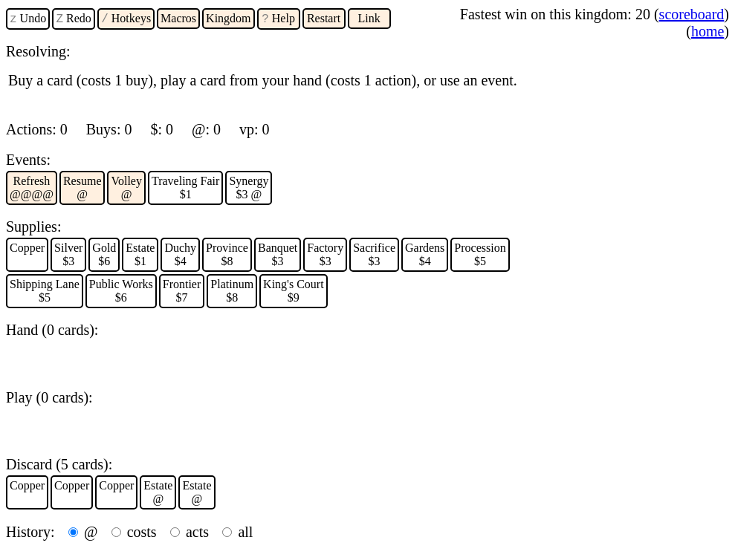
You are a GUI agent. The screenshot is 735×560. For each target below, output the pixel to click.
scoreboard (692, 14)
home (708, 31)
